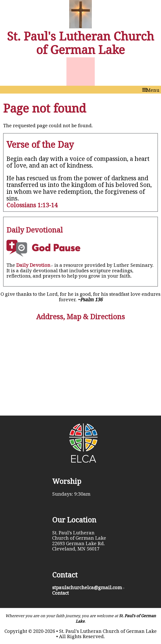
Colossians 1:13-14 (32, 205)
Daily (35, 265)
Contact (60, 593)
